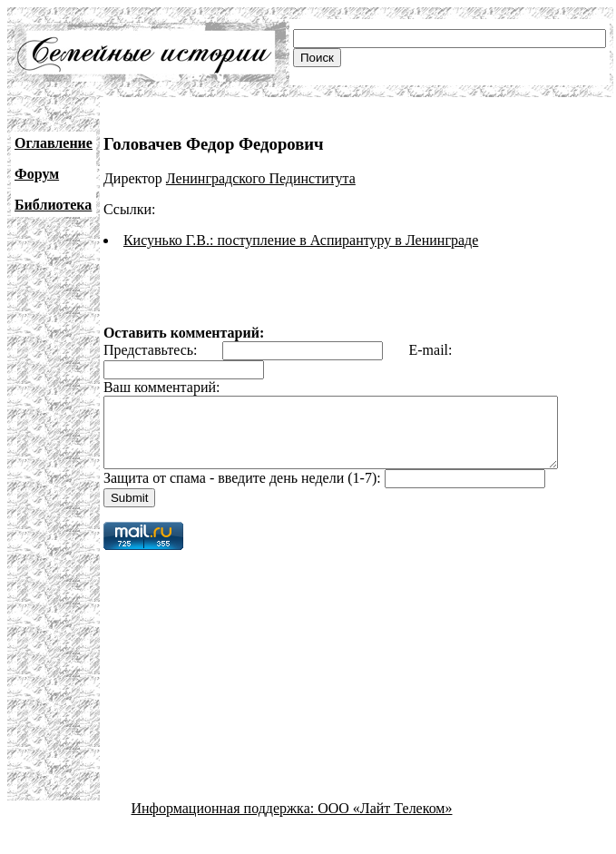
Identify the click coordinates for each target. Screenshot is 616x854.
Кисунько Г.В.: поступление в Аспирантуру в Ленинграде (301, 240)
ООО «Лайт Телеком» (385, 822)
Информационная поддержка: (225, 822)
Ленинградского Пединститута (261, 178)
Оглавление (54, 143)
